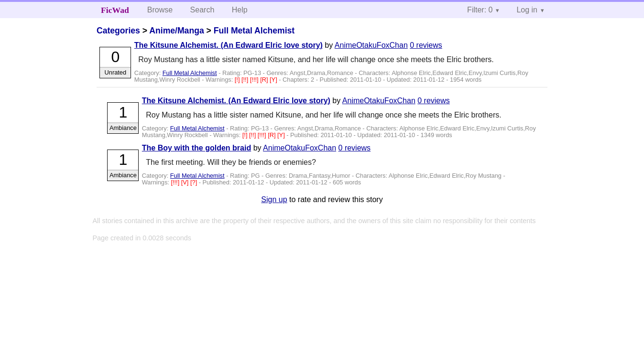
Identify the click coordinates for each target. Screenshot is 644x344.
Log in (527, 10)
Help (240, 10)
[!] (238, 80)
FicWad (115, 10)
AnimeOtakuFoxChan (371, 45)
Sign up (274, 199)
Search (202, 10)
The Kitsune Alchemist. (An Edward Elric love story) (229, 45)
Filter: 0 (480, 10)
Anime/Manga (176, 31)
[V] (186, 182)
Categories (118, 31)
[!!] (246, 80)
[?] (195, 182)
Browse (160, 10)
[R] (265, 80)
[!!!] (255, 80)
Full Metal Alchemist (254, 31)
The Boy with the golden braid (196, 148)
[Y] (274, 80)
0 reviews (426, 45)
